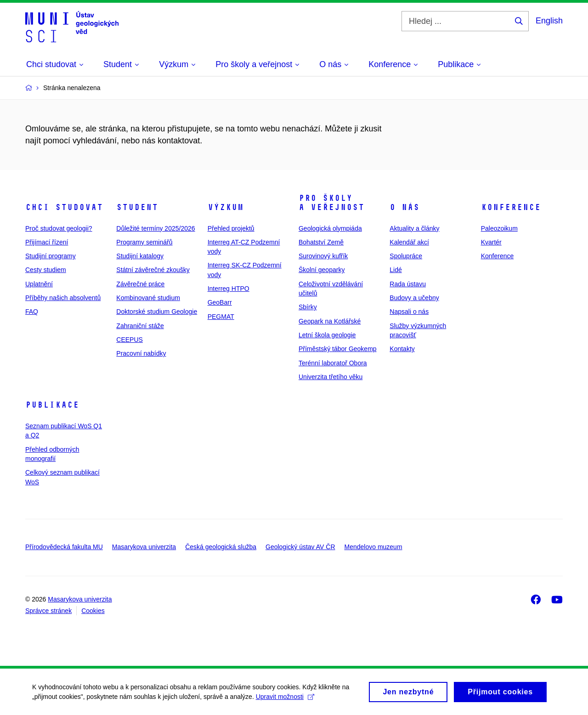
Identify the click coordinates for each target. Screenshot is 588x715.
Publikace (52, 405)
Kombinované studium (148, 298)
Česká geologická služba (221, 547)
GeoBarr (220, 302)
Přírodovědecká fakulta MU (64, 547)
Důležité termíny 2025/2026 (155, 228)
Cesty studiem (46, 270)
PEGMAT (221, 317)
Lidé (396, 270)
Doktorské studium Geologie (157, 312)
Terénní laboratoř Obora (333, 363)
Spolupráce (406, 256)
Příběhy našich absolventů (63, 298)
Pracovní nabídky (141, 353)
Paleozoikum (499, 228)
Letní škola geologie (327, 335)
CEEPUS (130, 340)
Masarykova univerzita (144, 547)
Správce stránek (48, 611)
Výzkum (226, 207)
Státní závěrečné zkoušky (153, 270)
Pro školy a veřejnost (331, 203)
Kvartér (491, 242)
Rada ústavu (408, 284)
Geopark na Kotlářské (330, 321)
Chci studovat (64, 207)
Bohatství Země (321, 242)
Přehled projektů (231, 228)
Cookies (93, 611)
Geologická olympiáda (330, 228)
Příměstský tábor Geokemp (338, 349)
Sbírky (308, 307)
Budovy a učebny (414, 298)
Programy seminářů (144, 242)
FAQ (32, 312)
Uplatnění (39, 284)
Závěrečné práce (140, 284)
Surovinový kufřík (323, 256)
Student (137, 207)
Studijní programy (51, 256)
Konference (511, 207)
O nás (404, 207)
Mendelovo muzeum (373, 547)
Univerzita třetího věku (331, 377)
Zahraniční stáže (140, 326)
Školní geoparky (322, 270)
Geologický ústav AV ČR (300, 547)
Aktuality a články (414, 228)
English (549, 21)
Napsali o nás (409, 312)
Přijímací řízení (47, 242)
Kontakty (402, 349)
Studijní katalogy (140, 256)
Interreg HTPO (229, 289)
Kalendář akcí (409, 242)
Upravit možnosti (285, 699)
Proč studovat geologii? (59, 228)
